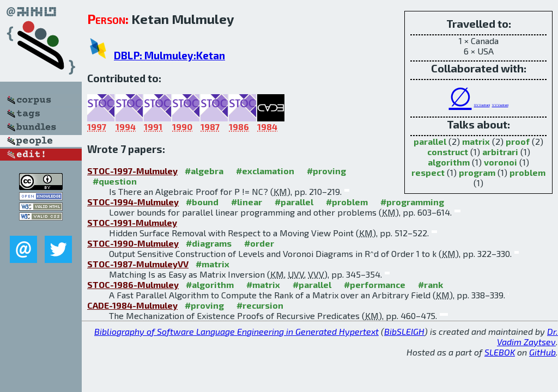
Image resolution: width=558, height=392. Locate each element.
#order (259, 243)
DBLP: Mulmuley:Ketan (169, 55)
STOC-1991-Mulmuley (132, 222)
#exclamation (265, 171)
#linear (247, 202)
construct (448, 152)
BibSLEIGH (404, 331)
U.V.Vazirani (482, 105)
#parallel (294, 202)
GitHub (542, 352)
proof (518, 141)
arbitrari (500, 152)
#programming (412, 202)
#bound (202, 202)
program (477, 172)
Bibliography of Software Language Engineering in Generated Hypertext (236, 331)
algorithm (449, 162)
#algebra (204, 171)
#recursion (260, 305)
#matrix (213, 264)
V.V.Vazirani (500, 105)
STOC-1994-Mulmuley (133, 202)
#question (115, 181)
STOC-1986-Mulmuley (133, 284)
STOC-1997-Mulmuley (132, 171)
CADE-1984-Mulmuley (132, 305)
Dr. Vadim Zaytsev (527, 336)
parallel (430, 141)
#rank (430, 284)
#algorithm (210, 284)
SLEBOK (500, 352)
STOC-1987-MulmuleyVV (138, 264)
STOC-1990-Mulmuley (133, 243)
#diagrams (209, 243)
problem (527, 172)
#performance (375, 284)
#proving (326, 171)
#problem (347, 202)
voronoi (501, 162)
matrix (476, 141)
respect (428, 172)
